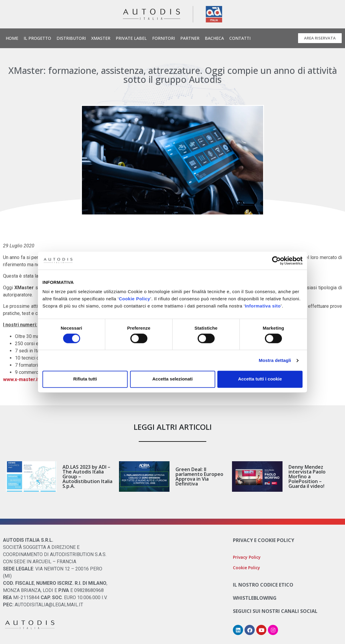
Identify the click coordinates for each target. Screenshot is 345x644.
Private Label (131, 38)
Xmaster (101, 38)
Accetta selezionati (172, 379)
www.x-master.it (21, 379)
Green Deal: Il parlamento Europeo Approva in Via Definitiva (199, 476)
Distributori (71, 38)
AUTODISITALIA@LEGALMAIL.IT (49, 605)
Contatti (240, 38)
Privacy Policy (247, 557)
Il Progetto (37, 38)
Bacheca (214, 38)
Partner (190, 38)
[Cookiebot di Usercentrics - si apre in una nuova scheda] (276, 261)
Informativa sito (263, 306)
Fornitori (164, 38)
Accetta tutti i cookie (260, 379)
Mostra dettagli (275, 360)
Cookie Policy (134, 299)
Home (12, 38)
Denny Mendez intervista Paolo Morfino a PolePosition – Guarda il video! (307, 476)
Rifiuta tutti (85, 379)
